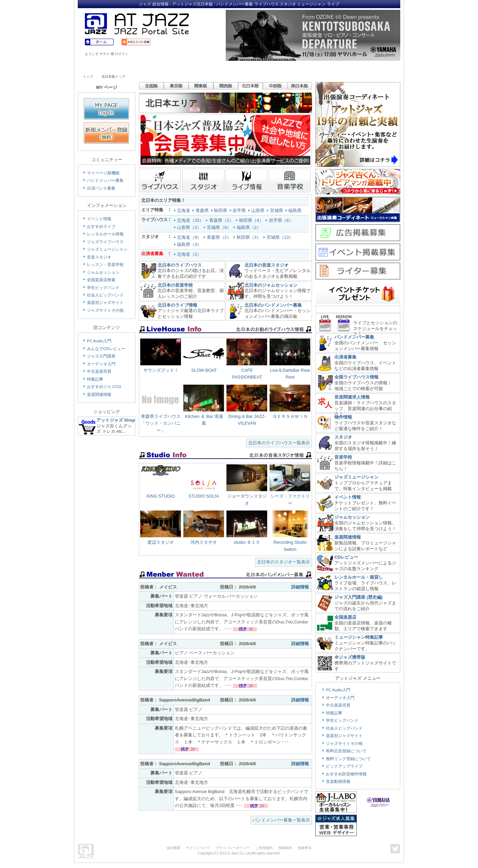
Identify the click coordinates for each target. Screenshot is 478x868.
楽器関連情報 (99, 394)
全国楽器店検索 (101, 280)
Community (298, 67)
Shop (259, 67)
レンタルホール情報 (105, 234)
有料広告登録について (346, 751)
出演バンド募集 (101, 188)
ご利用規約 (264, 848)
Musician (141, 67)
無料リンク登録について (348, 759)
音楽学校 (343, 457)
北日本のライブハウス (180, 265)
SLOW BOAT (204, 370)
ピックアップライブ (344, 766)
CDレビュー (346, 557)
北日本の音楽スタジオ (266, 265)
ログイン (122, 54)
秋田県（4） (252, 220)
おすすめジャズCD (104, 387)
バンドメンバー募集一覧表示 (281, 820)
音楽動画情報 (338, 782)
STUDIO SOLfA (204, 496)
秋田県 (220, 210)
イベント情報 (99, 219)
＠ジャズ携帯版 (350, 657)
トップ (88, 76)
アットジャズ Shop (116, 420)
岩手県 (238, 210)
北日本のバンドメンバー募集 (273, 305)
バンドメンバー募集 (105, 180)
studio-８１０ (247, 542)
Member (375, 67)
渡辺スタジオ (161, 542)
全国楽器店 (345, 617)
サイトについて (198, 848)
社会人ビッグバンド (105, 295)
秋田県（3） (250, 237)
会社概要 (173, 848)
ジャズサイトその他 (105, 310)
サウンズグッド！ (161, 370)
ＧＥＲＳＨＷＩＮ (290, 416)
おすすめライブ (101, 227)
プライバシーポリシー (233, 848)
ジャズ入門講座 (101, 356)
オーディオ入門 (101, 364)
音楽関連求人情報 (352, 397)
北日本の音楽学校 (175, 285)
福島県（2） (250, 227)
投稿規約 (285, 848)
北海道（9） (190, 237)
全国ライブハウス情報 (356, 377)
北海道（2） (188, 254)
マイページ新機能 (103, 173)
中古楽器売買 (99, 371)
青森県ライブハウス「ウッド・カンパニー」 (161, 423)
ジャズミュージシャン (107, 249)
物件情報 (343, 417)
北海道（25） (191, 220)
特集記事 (95, 379)
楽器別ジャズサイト (105, 303)
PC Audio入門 (99, 341)
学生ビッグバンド (103, 288)
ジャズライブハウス (105, 242)
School (219, 67)
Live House (102, 67)
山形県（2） (190, 227)
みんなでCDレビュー (106, 349)
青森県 (201, 210)
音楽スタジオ (99, 257)
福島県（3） (190, 244)
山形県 (257, 210)
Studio (180, 67)
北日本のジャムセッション (271, 285)
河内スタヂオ (204, 542)
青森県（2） (222, 220)
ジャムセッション (103, 272)
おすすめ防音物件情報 (346, 774)
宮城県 (275, 210)
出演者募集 (345, 357)
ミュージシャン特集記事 (359, 637)
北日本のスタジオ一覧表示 (283, 562)
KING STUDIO (161, 496)
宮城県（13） (281, 237)
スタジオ (343, 437)
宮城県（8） (220, 227)
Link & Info (337, 67)
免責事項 (305, 848)
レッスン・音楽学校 (105, 265)
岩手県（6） (282, 220)
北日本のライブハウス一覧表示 (279, 443)
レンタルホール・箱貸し (359, 577)
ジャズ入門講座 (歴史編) (358, 597)
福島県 (294, 210)
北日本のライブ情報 (177, 305)
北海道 (183, 210)
